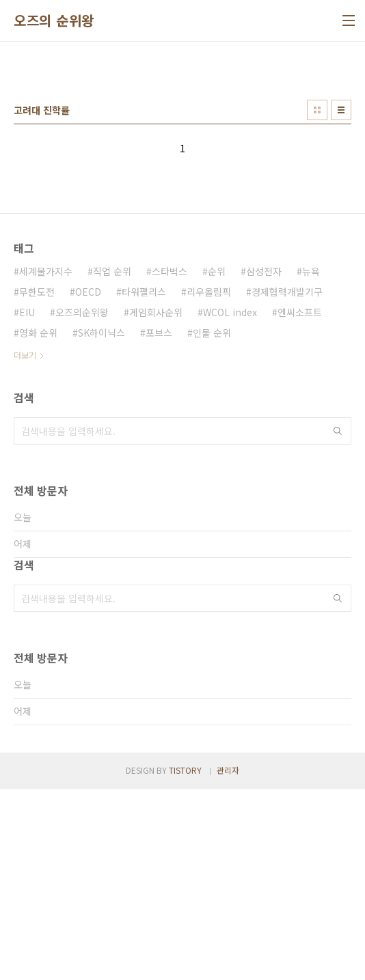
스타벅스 (170, 462)
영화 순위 (38, 524)
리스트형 (341, 301)
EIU (27, 503)
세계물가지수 (46, 462)
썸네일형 (317, 301)
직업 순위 (112, 462)
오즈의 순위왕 (54, 20)
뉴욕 (311, 462)
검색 (338, 622)
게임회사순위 (156, 503)
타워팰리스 (144, 483)
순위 (217, 462)
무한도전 (37, 483)
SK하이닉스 (102, 524)
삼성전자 (264, 462)
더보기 (25, 546)
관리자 (228, 961)
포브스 (159, 524)
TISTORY (185, 961)
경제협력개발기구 (287, 483)
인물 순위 (212, 524)
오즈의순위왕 (82, 503)
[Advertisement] (182, 158)
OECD (88, 483)
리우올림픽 (209, 483)
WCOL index (230, 503)
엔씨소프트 (300, 503)
